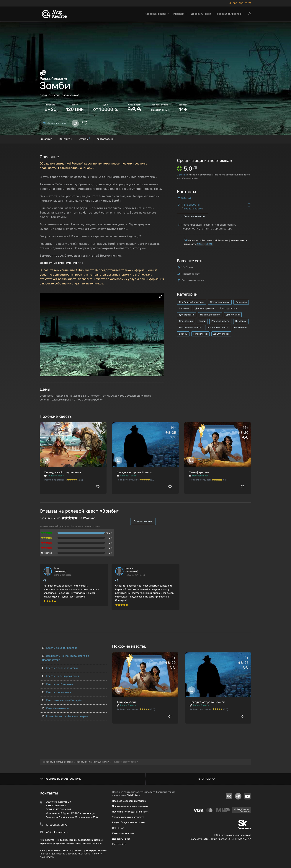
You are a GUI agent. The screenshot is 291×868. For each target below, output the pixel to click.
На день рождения (210, 315)
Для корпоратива (205, 308)
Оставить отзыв (143, 521)
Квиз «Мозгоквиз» (56, 708)
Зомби (202, 321)
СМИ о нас (118, 828)
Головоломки (200, 334)
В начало (206, 779)
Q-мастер (47, 553)
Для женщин (186, 321)
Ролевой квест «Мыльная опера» (65, 716)
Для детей (241, 302)
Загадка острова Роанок (134, 472)
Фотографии (106, 139)
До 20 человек (221, 334)
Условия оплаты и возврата (128, 817)
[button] (161, 297)
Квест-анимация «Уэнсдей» (62, 700)
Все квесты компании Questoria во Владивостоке (66, 658)
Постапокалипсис (220, 302)
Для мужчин (233, 315)
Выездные (241, 321)
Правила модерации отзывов (129, 801)
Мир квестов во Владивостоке (60, 779)
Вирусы (183, 334)
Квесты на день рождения (61, 676)
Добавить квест (201, 14)
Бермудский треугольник (63, 472)
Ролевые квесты (220, 321)
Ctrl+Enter (132, 795)
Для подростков (229, 308)
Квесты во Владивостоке (60, 648)
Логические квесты (218, 328)
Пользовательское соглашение (130, 806)
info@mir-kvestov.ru (57, 832)
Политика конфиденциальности (131, 812)
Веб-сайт (187, 198)
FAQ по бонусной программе (129, 822)
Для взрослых (187, 315)
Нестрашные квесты (190, 328)
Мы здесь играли (55, 123)
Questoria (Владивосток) (64, 95)
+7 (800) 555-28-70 (240, 3)
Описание (46, 139)
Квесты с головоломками (60, 668)
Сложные (184, 308)
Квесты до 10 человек (58, 684)
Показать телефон (193, 216)
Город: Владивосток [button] (229, 14)
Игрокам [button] (180, 14)
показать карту (192, 209)
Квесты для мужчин (57, 692)
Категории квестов (123, 833)
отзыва (182, 175)
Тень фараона (199, 472)
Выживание (241, 328)
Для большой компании (192, 302)
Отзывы (84, 139)
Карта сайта (119, 844)
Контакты (66, 139)
